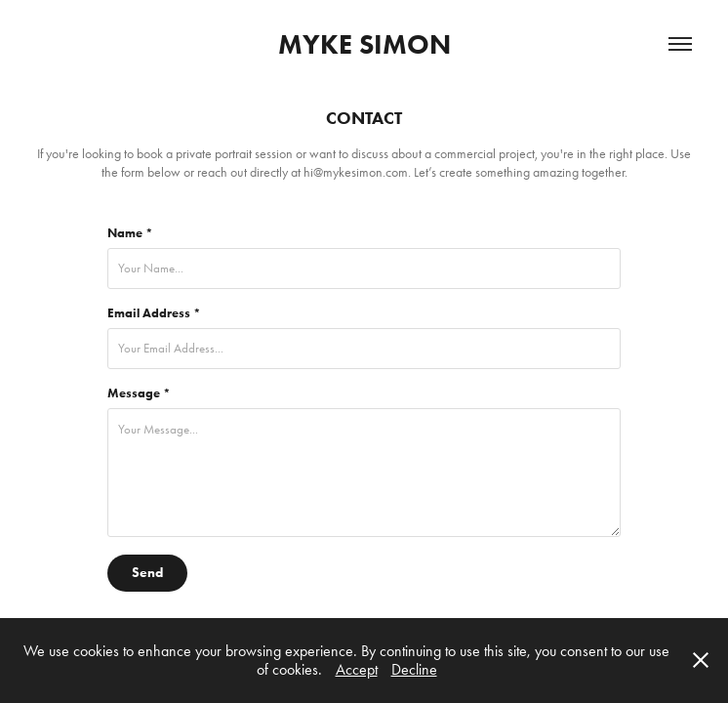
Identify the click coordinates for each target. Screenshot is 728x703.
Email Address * (154, 313)
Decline (414, 669)
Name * (130, 233)
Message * (139, 393)
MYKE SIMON (364, 44)
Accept (357, 669)
